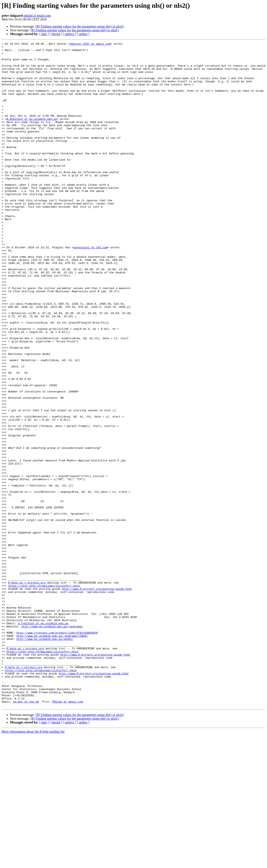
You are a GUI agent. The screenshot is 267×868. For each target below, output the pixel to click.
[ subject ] (69, 34)
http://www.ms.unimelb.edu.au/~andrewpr (52, 744)
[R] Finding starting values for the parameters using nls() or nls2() (80, 26)
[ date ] (44, 34)
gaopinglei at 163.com (90, 289)
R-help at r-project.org (27, 691)
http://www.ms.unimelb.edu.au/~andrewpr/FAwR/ (52, 755)
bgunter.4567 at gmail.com (90, 44)
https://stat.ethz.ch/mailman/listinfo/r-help (44, 695)
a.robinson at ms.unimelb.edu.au (43, 740)
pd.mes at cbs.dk (26, 834)
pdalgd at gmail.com (37, 16)
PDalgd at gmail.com (68, 834)
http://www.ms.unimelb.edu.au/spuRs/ (45, 759)
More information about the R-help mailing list (33, 864)
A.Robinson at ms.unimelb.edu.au (32, 135)
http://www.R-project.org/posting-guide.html (97, 698)
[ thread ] (56, 34)
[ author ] (83, 34)
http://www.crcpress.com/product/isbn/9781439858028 (57, 751)
